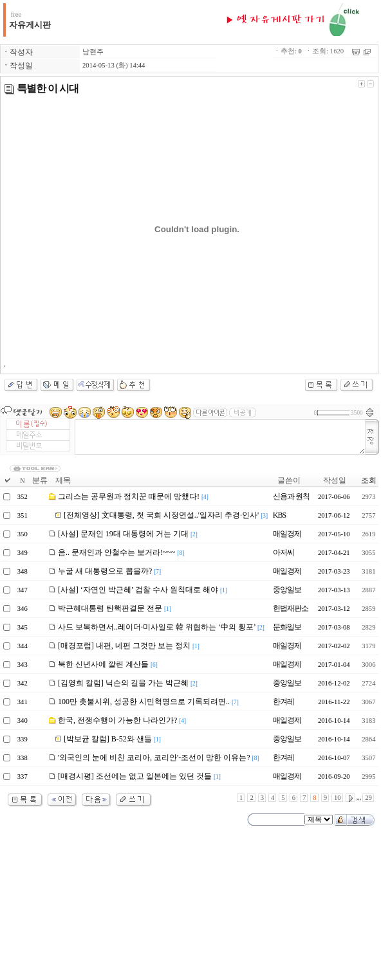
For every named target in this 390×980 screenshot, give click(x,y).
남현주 (93, 52)
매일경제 (287, 534)
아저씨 (283, 552)
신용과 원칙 (291, 496)
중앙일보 (287, 590)
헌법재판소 (291, 608)
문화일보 (287, 627)
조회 (369, 480)
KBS (279, 515)
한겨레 (283, 702)
